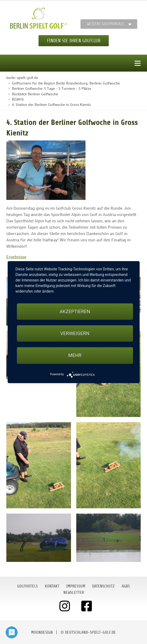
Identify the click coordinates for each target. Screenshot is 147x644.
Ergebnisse (16, 257)
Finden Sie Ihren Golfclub (74, 41)
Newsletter (74, 593)
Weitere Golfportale (106, 24)
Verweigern (75, 333)
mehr (75, 355)
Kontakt (52, 586)
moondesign (42, 632)
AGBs (126, 586)
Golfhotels (27, 586)
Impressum (76, 586)
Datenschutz (103, 586)
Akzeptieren (75, 311)
